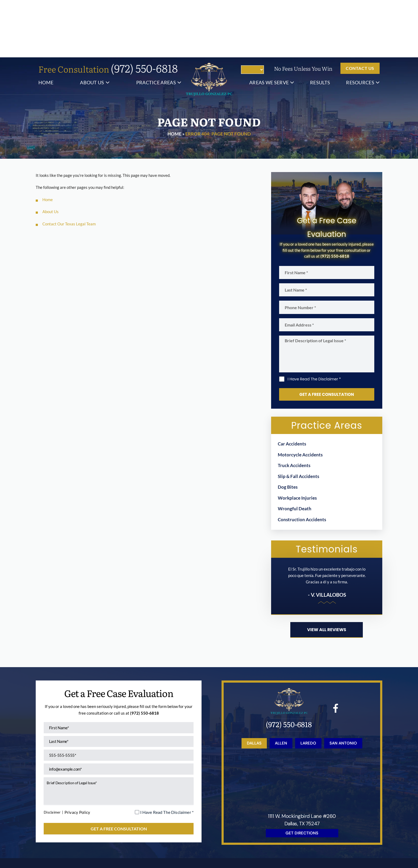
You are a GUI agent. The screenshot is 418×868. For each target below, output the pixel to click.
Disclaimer (54, 762)
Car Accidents (292, 388)
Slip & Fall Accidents (298, 421)
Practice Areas (156, 25)
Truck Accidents (294, 410)
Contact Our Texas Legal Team (69, 166)
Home (46, 25)
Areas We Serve (269, 25)
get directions (302, 778)
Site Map (264, 840)
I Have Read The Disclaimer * (314, 323)
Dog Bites (288, 431)
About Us (92, 25)
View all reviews (327, 575)
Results (320, 25)
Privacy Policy (81, 762)
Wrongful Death (295, 453)
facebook (336, 653)
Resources (360, 25)
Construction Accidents (302, 464)
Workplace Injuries (297, 442)
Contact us (360, 11)
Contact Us (333, 822)
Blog (247, 822)
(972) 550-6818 (144, 11)
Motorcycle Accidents (300, 399)
